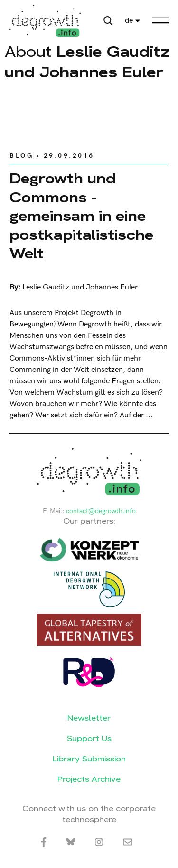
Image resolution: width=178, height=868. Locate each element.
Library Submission (89, 759)
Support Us (89, 738)
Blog (21, 156)
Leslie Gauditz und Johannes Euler (80, 287)
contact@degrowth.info (101, 511)
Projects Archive (89, 779)
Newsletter (89, 718)
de (129, 21)
